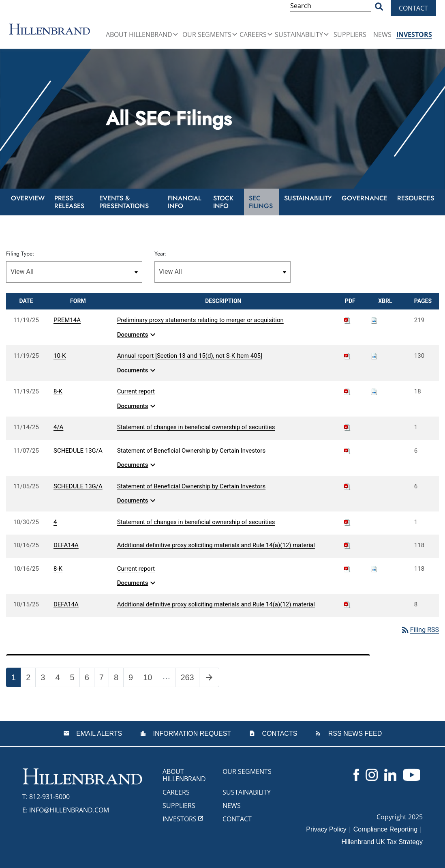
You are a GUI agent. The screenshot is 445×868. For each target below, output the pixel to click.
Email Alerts (98, 734)
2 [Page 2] (31, 679)
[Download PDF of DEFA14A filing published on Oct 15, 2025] (347, 604)
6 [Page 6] (89, 679)
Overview (28, 198)
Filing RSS (420, 630)
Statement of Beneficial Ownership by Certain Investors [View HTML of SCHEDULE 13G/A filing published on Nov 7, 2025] (191, 451)
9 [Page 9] (133, 679)
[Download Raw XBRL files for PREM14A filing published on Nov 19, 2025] (374, 320)
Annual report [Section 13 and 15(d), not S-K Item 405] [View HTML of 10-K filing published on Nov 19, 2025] (190, 356)
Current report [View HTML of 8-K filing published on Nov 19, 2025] (136, 391)
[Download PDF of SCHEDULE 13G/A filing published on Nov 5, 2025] (347, 486)
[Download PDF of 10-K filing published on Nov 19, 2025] (347, 356)
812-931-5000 (49, 797)
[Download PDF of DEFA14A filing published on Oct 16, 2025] (347, 545)
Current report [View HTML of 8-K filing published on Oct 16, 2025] (136, 569)
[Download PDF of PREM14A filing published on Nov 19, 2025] (347, 320)
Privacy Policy (326, 829)
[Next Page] (209, 677)
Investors (414, 34)
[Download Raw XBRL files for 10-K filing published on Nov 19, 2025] (374, 356)
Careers (256, 34)
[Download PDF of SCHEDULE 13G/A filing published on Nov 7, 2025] (347, 451)
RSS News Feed (354, 734)
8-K (58, 391)
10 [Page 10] (150, 679)
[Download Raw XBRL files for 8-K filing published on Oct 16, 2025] (374, 569)
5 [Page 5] (75, 679)
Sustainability (302, 34)
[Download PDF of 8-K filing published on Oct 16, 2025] (347, 569)
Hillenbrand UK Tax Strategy (382, 842)
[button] (175, 34)
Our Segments (210, 34)
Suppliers (350, 34)
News (382, 34)
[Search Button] (379, 6)
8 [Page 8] (119, 679)
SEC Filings (261, 202)
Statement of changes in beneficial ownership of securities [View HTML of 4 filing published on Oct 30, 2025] (196, 522)
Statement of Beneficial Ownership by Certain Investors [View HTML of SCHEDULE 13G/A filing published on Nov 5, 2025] (191, 486)
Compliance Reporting (385, 829)
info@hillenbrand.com (69, 810)
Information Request (191, 734)
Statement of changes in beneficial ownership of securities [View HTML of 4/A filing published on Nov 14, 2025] (196, 427)
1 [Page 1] (16, 679)
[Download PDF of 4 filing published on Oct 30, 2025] (347, 522)
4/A (58, 427)
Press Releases (69, 202)
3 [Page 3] (45, 679)
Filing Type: (20, 254)
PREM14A (67, 320)
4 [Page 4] (60, 679)
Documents (138, 335)
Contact (413, 8)
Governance (365, 198)
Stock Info (223, 202)
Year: (160, 254)
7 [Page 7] (104, 679)
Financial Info (185, 202)
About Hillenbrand (142, 34)
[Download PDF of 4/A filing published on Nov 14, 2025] (347, 427)
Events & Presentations (124, 202)
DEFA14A (66, 545)
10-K (60, 356)
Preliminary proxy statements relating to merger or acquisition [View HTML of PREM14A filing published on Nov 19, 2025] (200, 320)
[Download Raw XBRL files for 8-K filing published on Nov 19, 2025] (374, 391)
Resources (416, 198)
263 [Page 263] (189, 679)
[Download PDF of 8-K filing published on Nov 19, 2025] (347, 391)
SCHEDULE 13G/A (78, 451)
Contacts (279, 734)
